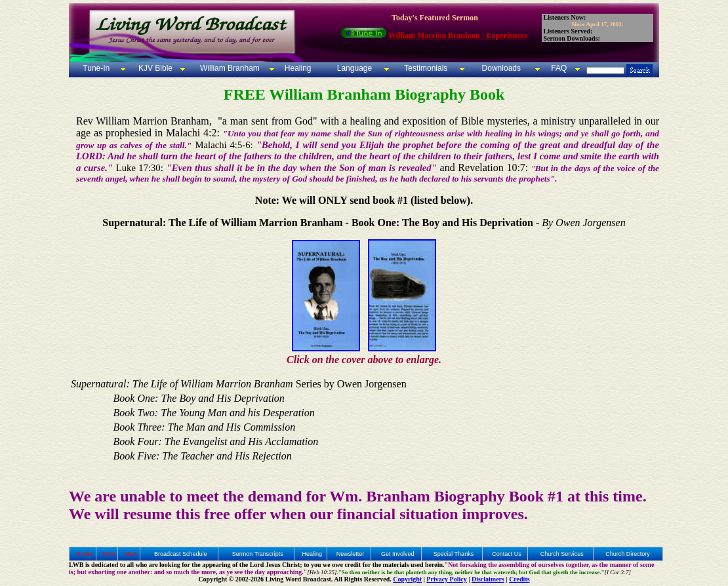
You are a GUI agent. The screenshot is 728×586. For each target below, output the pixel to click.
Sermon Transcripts (258, 554)
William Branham (229, 68)
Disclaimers (488, 579)
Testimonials (426, 68)
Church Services (562, 554)
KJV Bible (154, 68)
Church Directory (628, 554)
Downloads (501, 68)
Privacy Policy (446, 579)
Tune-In (96, 68)
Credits (519, 579)
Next (131, 554)
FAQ (559, 68)
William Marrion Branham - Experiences (458, 35)
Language (353, 68)
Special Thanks (454, 554)
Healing (296, 68)
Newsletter (351, 554)
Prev (109, 554)
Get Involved (398, 554)
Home (84, 554)
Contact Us (507, 554)
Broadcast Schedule (181, 554)
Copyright (407, 579)
